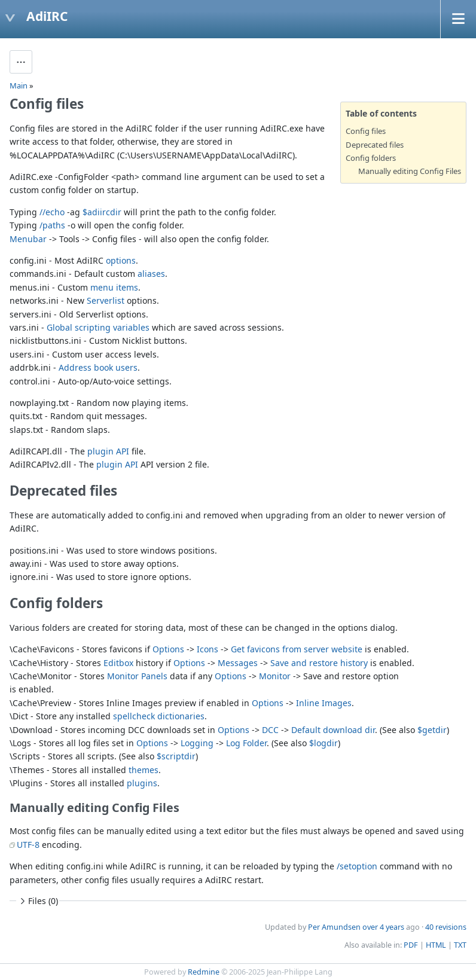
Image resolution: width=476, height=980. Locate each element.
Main (19, 86)
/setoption (357, 866)
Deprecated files (375, 145)
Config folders (371, 158)
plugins (142, 783)
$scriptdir (176, 756)
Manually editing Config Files (410, 171)
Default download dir (333, 730)
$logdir (324, 743)
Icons (208, 649)
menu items (114, 287)
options (121, 260)
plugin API (108, 451)
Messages (238, 663)
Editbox (118, 663)
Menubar (28, 239)
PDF (411, 945)
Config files (366, 131)
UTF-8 (28, 845)
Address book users (98, 367)
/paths (52, 225)
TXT (460, 945)
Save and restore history (319, 663)
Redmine (204, 972)
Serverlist (106, 300)
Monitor (275, 676)
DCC (270, 730)
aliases (151, 274)
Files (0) (38, 901)
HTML (436, 945)
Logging (197, 743)
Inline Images (324, 703)
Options (168, 649)
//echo (52, 212)
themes (144, 770)
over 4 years (383, 927)
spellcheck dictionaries (159, 716)
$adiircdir (102, 212)
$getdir (432, 730)
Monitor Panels (137, 676)
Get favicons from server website (297, 649)
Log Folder (246, 743)
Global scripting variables (98, 327)
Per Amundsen (334, 927)
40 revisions (446, 927)
